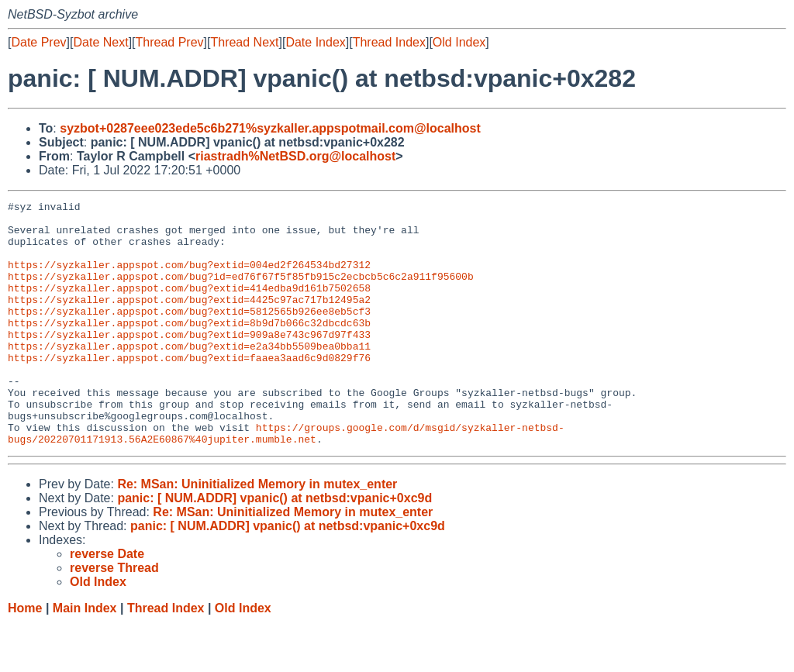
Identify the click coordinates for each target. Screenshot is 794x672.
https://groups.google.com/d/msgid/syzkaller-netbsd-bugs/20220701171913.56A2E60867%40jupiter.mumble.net (286, 481)
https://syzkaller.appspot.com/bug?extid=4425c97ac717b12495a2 (189, 320)
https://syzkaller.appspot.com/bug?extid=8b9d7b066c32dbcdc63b (189, 348)
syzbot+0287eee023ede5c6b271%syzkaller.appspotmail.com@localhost (270, 128)
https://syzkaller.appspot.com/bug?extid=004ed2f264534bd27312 (189, 278)
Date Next (100, 42)
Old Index (459, 42)
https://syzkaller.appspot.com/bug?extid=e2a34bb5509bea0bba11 (189, 376)
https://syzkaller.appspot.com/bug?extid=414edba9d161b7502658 (189, 306)
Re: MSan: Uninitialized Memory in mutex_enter (257, 533)
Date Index (315, 42)
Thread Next (244, 42)
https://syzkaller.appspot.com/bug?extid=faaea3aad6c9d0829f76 (189, 390)
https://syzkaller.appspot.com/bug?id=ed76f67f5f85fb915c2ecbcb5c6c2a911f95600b (241, 292)
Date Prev (38, 42)
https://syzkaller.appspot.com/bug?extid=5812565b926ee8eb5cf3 (189, 334)
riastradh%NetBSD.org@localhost (295, 156)
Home (25, 657)
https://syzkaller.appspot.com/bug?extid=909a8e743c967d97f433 (189, 362)
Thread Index (389, 42)
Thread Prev (170, 42)
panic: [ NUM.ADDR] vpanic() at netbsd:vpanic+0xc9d (274, 547)
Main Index (85, 657)
